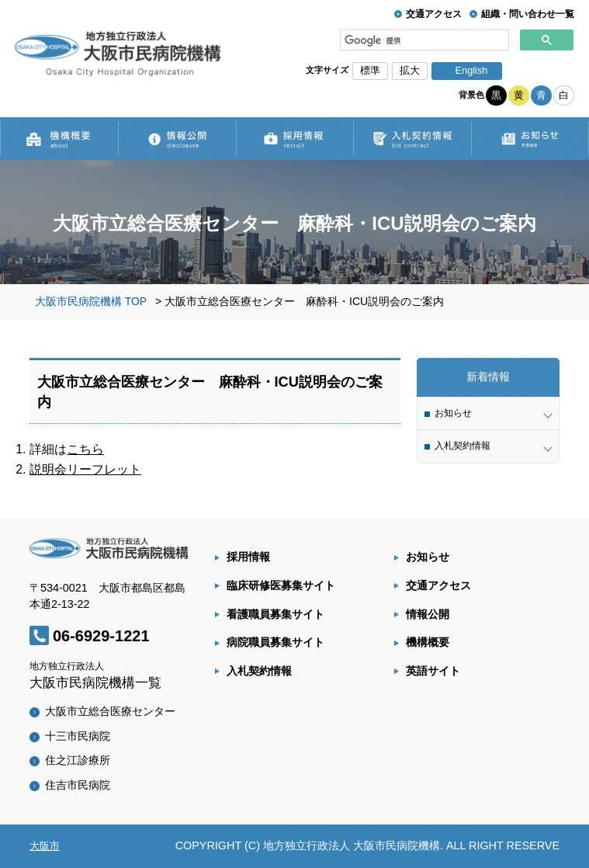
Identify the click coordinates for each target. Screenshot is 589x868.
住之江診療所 (78, 760)
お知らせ (428, 557)
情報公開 (428, 614)
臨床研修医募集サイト (281, 585)
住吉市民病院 (78, 785)
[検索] (425, 40)
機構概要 (428, 642)
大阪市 (45, 846)
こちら (85, 449)
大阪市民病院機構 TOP (91, 301)
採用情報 (248, 557)
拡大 (410, 70)
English (471, 70)
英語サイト (433, 671)
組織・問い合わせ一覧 (528, 14)
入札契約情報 (259, 671)
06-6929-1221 (101, 636)
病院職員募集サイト (275, 642)
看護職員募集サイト (275, 614)
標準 (370, 70)
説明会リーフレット (85, 469)
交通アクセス (434, 14)
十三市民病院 (78, 736)
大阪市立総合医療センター (110, 711)
